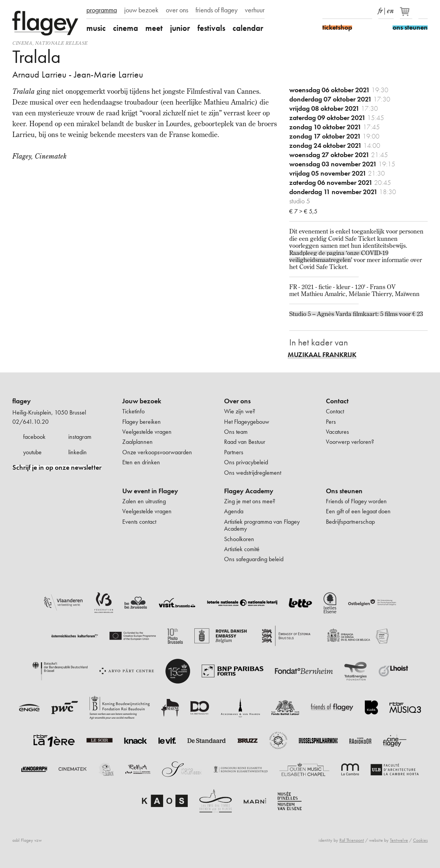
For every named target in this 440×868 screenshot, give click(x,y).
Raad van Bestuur (245, 442)
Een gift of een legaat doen (358, 511)
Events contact (139, 522)
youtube (32, 452)
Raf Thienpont (352, 840)
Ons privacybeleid (246, 462)
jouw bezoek (141, 10)
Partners (234, 452)
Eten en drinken (141, 462)
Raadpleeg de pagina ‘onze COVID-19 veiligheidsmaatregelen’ (339, 256)
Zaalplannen (137, 442)
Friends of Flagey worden (356, 501)
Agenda (234, 511)
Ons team (236, 432)
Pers (331, 422)
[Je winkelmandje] (407, 15)
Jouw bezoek (142, 401)
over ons (177, 10)
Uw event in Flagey (150, 491)
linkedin (78, 452)
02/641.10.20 (30, 422)
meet (154, 28)
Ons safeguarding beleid (254, 559)
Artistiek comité (242, 549)
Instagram (341, 11)
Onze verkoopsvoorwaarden (157, 452)
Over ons (237, 401)
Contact (337, 401)
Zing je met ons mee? (250, 501)
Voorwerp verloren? (350, 442)
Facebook (327, 11)
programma (102, 10)
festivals (211, 28)
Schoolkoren (239, 539)
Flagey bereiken (142, 422)
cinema (126, 28)
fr (380, 9)
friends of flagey (217, 10)
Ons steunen (344, 491)
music (96, 28)
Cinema (22, 43)
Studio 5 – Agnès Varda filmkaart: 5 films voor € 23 (356, 314)
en (390, 9)
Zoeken (423, 11)
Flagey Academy (249, 491)
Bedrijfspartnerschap (350, 522)
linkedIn (368, 11)
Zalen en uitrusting (144, 501)
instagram (80, 437)
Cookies (420, 840)
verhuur (255, 10)
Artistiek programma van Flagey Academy (262, 525)
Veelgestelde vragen (147, 432)
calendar (248, 28)
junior (180, 28)
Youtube (354, 11)
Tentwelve (399, 840)
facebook (34, 437)
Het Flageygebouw (247, 422)
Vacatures (337, 432)
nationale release (62, 43)
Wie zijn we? (240, 411)
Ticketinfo (133, 411)
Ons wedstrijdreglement (253, 473)
